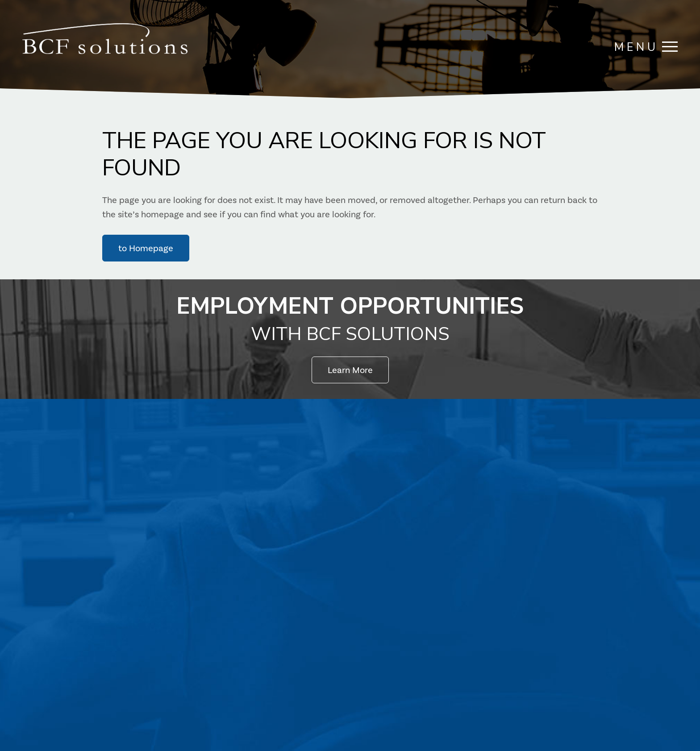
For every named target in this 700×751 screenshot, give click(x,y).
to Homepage (146, 248)
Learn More (350, 370)
